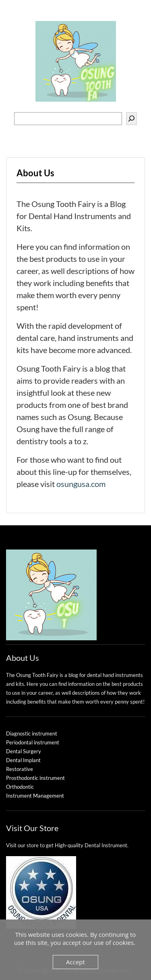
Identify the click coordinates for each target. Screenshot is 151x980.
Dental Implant (23, 760)
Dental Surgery (24, 751)
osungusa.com (81, 484)
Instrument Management (35, 796)
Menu (14, 15)
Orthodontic (20, 787)
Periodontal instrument (33, 742)
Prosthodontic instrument (35, 778)
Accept (75, 962)
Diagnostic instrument (32, 733)
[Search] (131, 119)
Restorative (20, 769)
